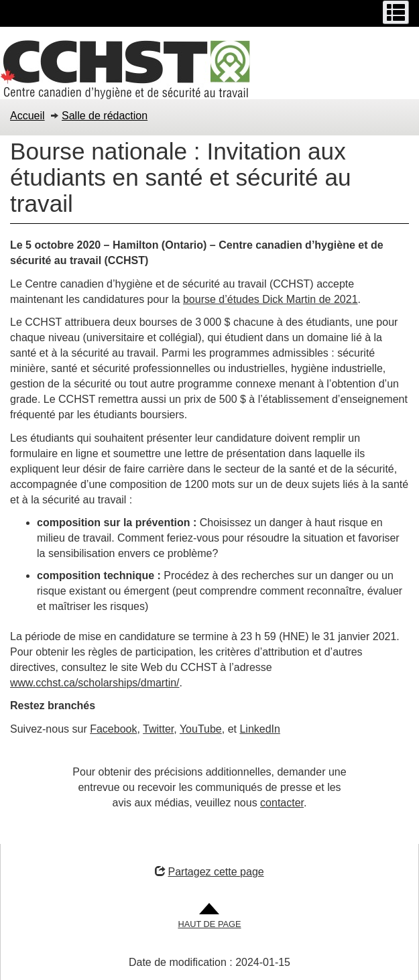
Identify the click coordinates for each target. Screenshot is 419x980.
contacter (282, 803)
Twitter (158, 729)
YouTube (201, 729)
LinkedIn (260, 729)
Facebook (113, 729)
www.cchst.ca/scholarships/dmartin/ (95, 683)
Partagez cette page (209, 872)
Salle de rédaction (105, 116)
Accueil (27, 116)
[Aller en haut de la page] (209, 917)
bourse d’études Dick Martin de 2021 (271, 299)
